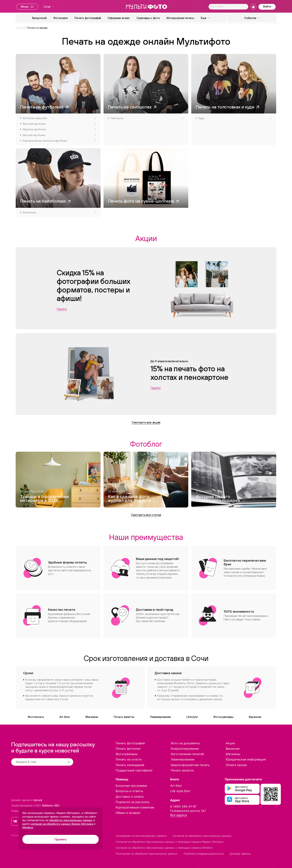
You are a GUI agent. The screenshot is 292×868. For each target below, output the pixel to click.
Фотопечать (36, 717)
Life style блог (180, 791)
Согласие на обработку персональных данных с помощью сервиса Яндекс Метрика (170, 842)
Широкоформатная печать (190, 765)
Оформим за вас (119, 18)
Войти (267, 6)
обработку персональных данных (71, 820)
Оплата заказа (236, 765)
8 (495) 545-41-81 (183, 806)
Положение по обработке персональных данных (147, 854)
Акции (230, 743)
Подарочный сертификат (134, 770)
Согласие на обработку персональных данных (202, 836)
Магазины (92, 717)
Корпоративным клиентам (135, 807)
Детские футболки (59, 135)
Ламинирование (160, 717)
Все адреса (178, 815)
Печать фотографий (88, 18)
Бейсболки (59, 212)
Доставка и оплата (130, 797)
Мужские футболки (59, 129)
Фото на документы (185, 743)
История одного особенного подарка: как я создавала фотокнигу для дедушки (218, 499)
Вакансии (255, 717)
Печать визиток (124, 717)
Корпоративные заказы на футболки (59, 141)
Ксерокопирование (185, 749)
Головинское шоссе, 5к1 (188, 811)
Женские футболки (59, 124)
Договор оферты (240, 854)
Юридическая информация (246, 759)
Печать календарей (130, 765)
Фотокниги (60, 18)
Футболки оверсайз (59, 118)
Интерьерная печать (180, 18)
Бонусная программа (131, 786)
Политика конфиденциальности (204, 854)
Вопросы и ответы (129, 791)
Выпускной (39, 18)
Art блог (65, 717)
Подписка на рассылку (133, 802)
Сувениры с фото (148, 18)
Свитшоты (147, 118)
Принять (61, 839)
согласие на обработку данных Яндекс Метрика (62, 824)
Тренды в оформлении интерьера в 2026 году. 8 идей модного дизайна (45, 499)
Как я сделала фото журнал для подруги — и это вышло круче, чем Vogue (132, 499)
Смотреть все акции (146, 422)
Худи (235, 118)
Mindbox (28, 827)
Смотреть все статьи (146, 515)
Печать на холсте (129, 759)
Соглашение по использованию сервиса (141, 836)
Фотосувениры (223, 717)
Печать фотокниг (128, 749)
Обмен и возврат (128, 813)
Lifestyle (192, 717)
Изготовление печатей (187, 754)
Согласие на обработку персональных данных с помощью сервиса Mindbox (164, 848)
